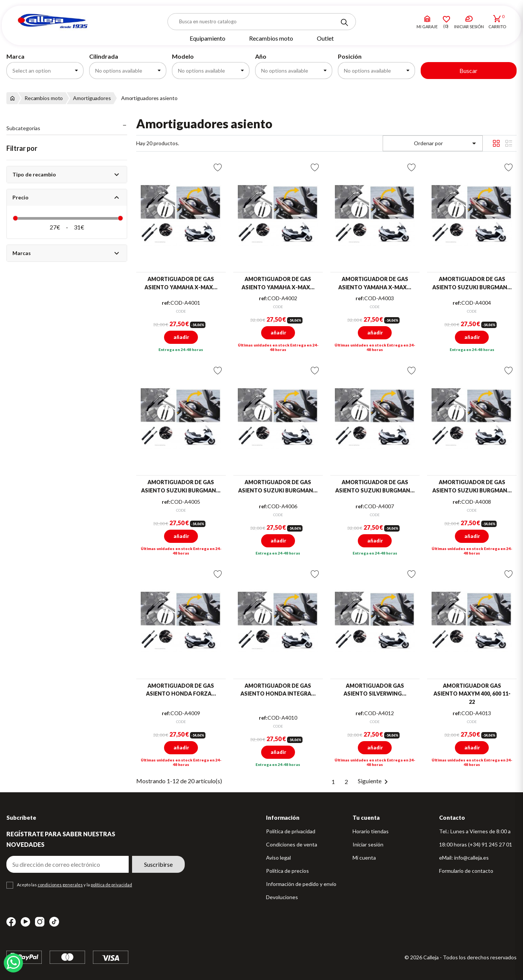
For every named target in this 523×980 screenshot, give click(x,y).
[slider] (15, 218)
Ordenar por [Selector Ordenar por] (446, 143)
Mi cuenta (364, 858)
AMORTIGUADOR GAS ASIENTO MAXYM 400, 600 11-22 (472, 694)
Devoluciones (282, 897)
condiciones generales (60, 885)
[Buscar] (262, 22)
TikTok (54, 922)
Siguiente (374, 781)
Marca (15, 56)
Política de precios (287, 871)
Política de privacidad (291, 831)
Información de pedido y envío (301, 884)
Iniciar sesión (368, 844)
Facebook (11, 922)
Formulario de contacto (466, 871)
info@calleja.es (471, 858)
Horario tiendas (371, 831)
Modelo (183, 56)
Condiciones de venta (292, 844)
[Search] (344, 23)
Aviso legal (278, 858)
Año (261, 56)
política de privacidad (111, 885)
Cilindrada (104, 56)
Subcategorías (23, 128)
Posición (350, 56)
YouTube (25, 922)
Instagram (40, 922)
